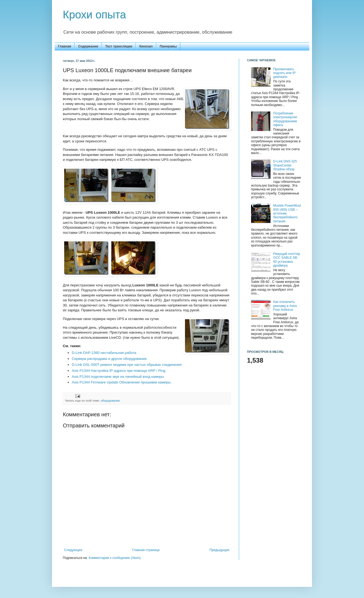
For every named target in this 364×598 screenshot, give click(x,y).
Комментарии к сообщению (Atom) (115, 558)
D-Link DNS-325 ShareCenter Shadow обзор (285, 165)
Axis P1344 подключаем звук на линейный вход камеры (118, 377)
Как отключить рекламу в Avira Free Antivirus (285, 306)
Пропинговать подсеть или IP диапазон (284, 73)
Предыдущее (220, 550)
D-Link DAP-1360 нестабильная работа (104, 353)
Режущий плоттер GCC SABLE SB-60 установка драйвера (287, 260)
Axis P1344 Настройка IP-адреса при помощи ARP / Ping (119, 371)
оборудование (110, 401)
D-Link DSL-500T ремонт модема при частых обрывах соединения (127, 365)
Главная (65, 46)
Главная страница (146, 550)
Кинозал (146, 46)
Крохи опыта (95, 15)
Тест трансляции (119, 46)
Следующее (73, 550)
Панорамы (168, 46)
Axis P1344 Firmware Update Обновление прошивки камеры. (122, 382)
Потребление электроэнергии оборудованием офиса (285, 119)
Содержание (88, 46)
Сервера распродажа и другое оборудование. (110, 359)
